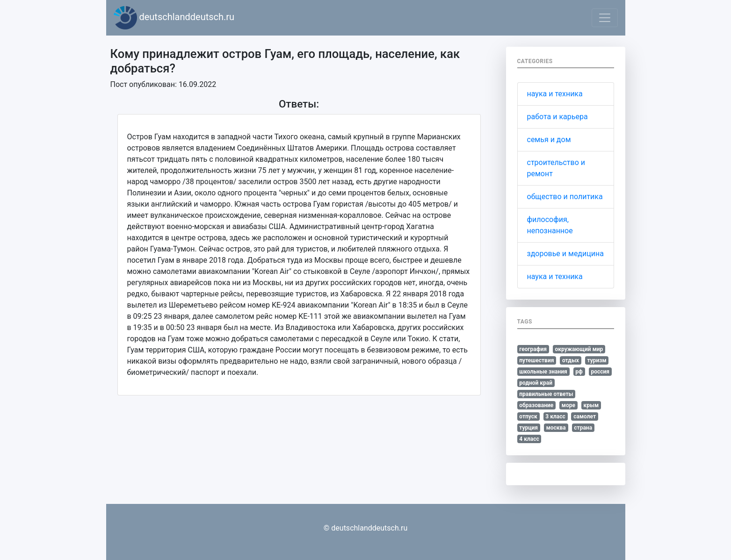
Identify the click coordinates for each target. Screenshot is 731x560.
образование (536, 405)
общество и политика (565, 197)
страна (583, 428)
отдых (571, 360)
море (568, 405)
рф (579, 372)
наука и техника (555, 94)
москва (556, 428)
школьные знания (543, 372)
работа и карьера (557, 117)
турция (528, 428)
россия (600, 372)
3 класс (555, 416)
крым (591, 405)
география (533, 349)
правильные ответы (546, 394)
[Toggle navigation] (605, 18)
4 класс (529, 439)
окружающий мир (579, 349)
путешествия (536, 360)
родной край (536, 383)
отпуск (528, 416)
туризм (597, 360)
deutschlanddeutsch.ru (174, 18)
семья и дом (549, 140)
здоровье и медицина (565, 254)
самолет (585, 416)
